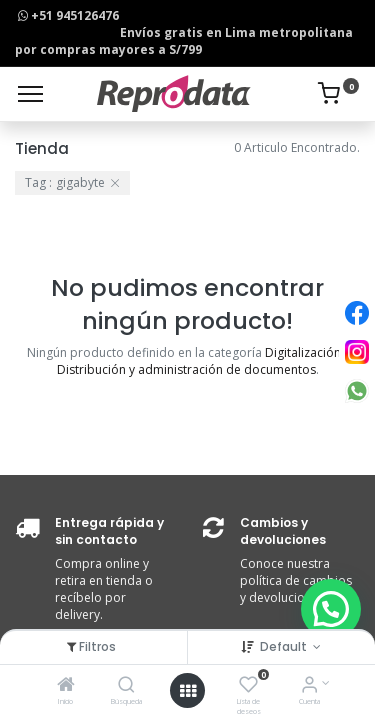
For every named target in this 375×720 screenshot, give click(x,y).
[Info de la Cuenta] (309, 686)
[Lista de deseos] (248, 686)
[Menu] (30, 94)
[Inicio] (66, 686)
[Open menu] (188, 691)
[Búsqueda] (126, 686)
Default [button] (285, 646)
